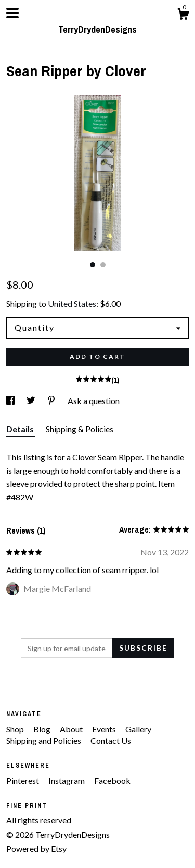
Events (105, 729)
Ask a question (94, 401)
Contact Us (111, 740)
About (72, 729)
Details (21, 429)
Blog (43, 729)
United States (72, 303)
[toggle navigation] (12, 13)
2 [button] (103, 265)
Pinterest (23, 780)
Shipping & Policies (80, 429)
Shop (16, 729)
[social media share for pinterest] (52, 401)
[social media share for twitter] (32, 401)
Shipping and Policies (44, 740)
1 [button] (93, 265)
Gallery (138, 729)
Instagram (67, 780)
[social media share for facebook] (11, 401)
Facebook (112, 780)
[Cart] (183, 16)
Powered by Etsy (36, 848)
